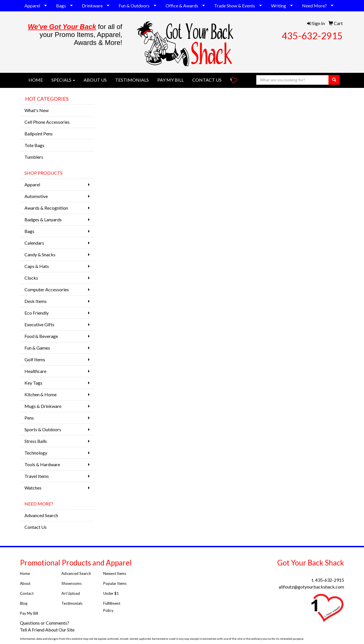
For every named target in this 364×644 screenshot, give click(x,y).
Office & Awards (182, 6)
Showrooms (72, 583)
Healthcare (35, 371)
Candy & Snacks (40, 254)
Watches (33, 488)
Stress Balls (36, 441)
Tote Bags (34, 145)
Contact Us (36, 527)
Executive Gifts (39, 324)
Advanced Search (41, 515)
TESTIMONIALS (132, 80)
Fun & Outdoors (134, 6)
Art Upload (71, 593)
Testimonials (72, 603)
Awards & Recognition (46, 208)
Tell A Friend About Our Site (48, 630)
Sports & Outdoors (43, 429)
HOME (36, 80)
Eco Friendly (37, 313)
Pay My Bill (29, 613)
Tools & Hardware (42, 464)
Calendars (34, 243)
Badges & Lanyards (43, 219)
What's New (37, 110)
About (25, 583)
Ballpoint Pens (39, 134)
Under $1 (111, 593)
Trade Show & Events (235, 6)
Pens (29, 418)
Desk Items (36, 301)
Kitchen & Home (41, 394)
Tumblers (34, 157)
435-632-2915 (312, 36)
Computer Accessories (47, 289)
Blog (24, 603)
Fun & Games (37, 348)
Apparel (32, 6)
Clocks (31, 278)
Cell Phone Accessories (47, 122)
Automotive (36, 196)
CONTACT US (207, 80)
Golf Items (35, 359)
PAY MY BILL (170, 80)
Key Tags (33, 383)
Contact (27, 593)
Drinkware (92, 6)
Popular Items (115, 583)
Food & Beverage (41, 336)
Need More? (314, 6)
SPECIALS (63, 80)
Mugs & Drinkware (43, 406)
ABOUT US (95, 80)
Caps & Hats (37, 266)
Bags (61, 6)
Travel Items (37, 476)
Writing (279, 6)
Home (25, 573)
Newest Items (115, 573)
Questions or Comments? (45, 623)
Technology (36, 453)
